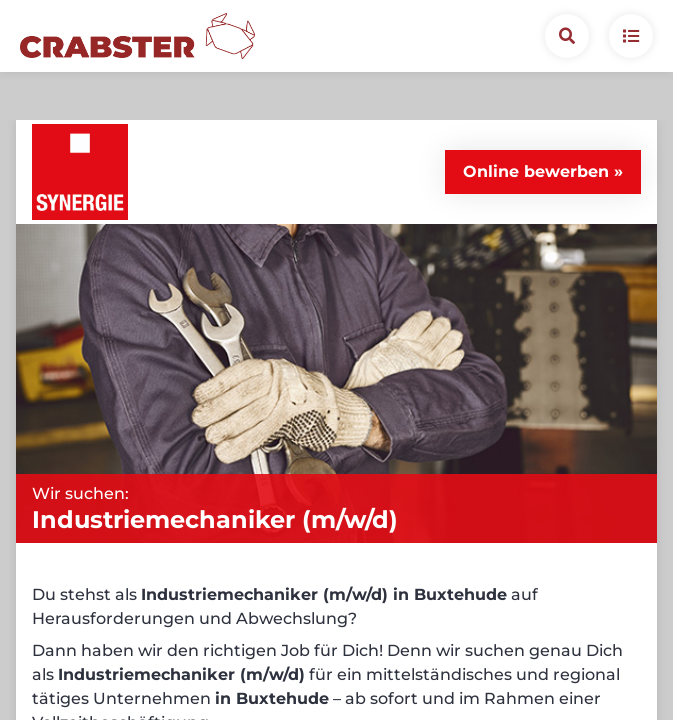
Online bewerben (536, 123)
